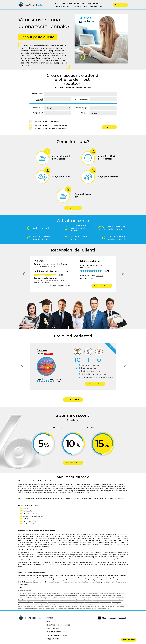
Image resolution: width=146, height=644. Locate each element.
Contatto (50, 618)
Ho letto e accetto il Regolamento (47, 122)
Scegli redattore (96, 384)
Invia (111, 127)
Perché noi (79, 3)
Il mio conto (121, 5)
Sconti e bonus (90, 6)
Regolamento (52, 628)
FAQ (101, 6)
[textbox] (58, 108)
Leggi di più (75, 208)
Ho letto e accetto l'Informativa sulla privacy (51, 125)
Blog (48, 621)
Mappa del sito (53, 639)
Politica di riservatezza (56, 632)
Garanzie (77, 6)
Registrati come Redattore (58, 625)
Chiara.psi (42, 350)
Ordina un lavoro (129, 640)
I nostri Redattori (94, 3)
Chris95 (100, 276)
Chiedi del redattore (103, 286)
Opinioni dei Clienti (63, 6)
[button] (23, 274)
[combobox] (58, 108)
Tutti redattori (75, 400)
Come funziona (65, 3)
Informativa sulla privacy (57, 635)
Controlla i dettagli (74, 463)
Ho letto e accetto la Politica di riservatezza (51, 129)
